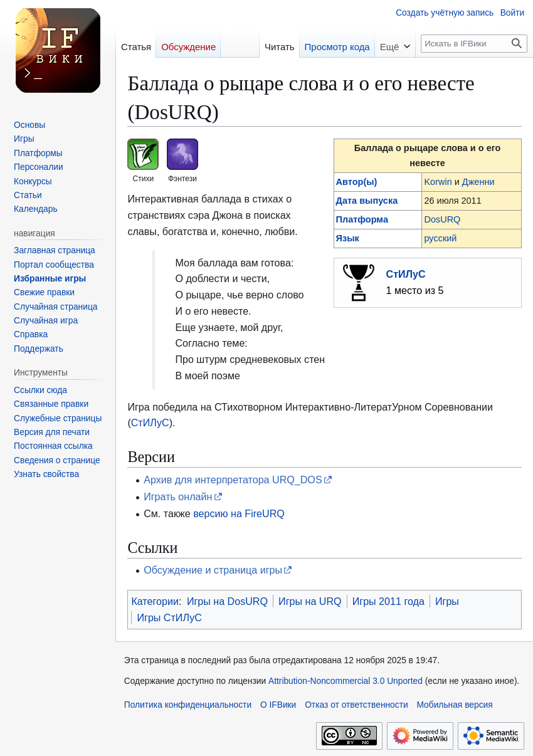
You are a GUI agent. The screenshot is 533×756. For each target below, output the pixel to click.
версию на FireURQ (239, 513)
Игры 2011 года (388, 601)
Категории (155, 601)
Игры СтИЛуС (169, 617)
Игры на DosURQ (227, 601)
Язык (348, 238)
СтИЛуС (406, 274)
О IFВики (278, 705)
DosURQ (442, 219)
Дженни (478, 182)
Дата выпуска (367, 201)
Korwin (438, 182)
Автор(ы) (357, 182)
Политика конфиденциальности (188, 705)
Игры (447, 601)
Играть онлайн (178, 496)
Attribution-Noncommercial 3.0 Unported (346, 681)
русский (440, 238)
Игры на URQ (310, 601)
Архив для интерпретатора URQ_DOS (233, 480)
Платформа (362, 219)
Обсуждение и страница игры (213, 570)
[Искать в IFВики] (474, 44)
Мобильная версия (454, 705)
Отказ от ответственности (356, 705)
